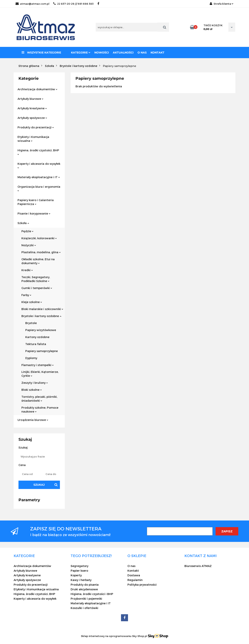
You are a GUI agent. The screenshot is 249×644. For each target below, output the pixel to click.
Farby (26, 295)
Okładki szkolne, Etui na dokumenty (38, 261)
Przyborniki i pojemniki (86, 599)
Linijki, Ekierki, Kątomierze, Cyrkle (40, 374)
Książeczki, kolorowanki (39, 238)
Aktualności (123, 53)
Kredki (27, 270)
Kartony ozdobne (37, 337)
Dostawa (134, 575)
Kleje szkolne (32, 302)
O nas (142, 53)
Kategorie (81, 53)
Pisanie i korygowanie (34, 213)
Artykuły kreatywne (32, 108)
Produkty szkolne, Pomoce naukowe (40, 410)
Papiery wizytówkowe (41, 330)
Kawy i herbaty (81, 580)
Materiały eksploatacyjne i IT (39, 177)
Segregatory (79, 566)
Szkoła (23, 223)
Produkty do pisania (85, 585)
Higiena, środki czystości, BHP (38, 152)
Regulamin (135, 580)
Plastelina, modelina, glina (41, 252)
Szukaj (39, 485)
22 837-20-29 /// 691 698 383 (73, 4)
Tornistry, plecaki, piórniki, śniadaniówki (39, 399)
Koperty (76, 575)
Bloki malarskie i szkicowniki (42, 309)
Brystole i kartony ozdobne (41, 316)
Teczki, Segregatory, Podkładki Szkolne (36, 279)
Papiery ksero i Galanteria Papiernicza (36, 202)
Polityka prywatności (142, 585)
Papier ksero (79, 571)
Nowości (102, 53)
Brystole (31, 323)
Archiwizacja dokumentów (37, 89)
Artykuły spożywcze (32, 118)
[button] (24, 556)
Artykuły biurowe (30, 99)
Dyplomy (31, 358)
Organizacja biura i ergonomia (39, 188)
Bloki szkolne (32, 390)
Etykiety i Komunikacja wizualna (33, 139)
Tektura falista (36, 344)
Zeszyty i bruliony (35, 383)
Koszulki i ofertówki (84, 608)
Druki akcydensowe (84, 589)
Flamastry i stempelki (38, 365)
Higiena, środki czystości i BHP (92, 594)
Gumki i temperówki (37, 288)
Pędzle (27, 231)
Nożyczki (29, 245)
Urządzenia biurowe (33, 420)
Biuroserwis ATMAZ (198, 566)
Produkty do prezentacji (36, 127)
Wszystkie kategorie (41, 53)
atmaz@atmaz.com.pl (32, 4)
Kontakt (157, 53)
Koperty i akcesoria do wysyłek (39, 165)
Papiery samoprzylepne (42, 351)
